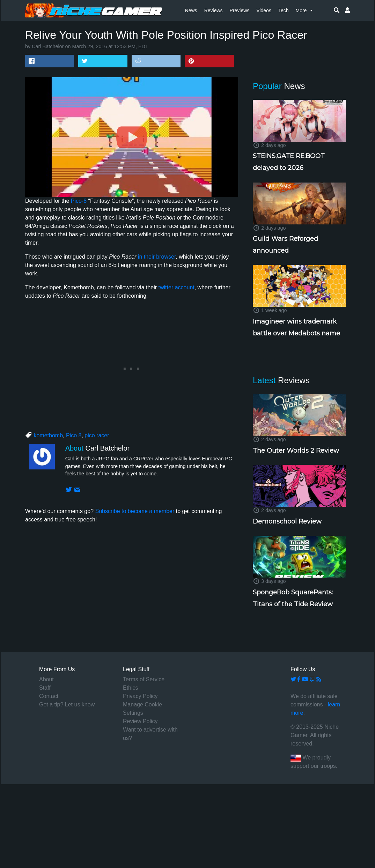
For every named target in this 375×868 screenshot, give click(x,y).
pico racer (97, 435)
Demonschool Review (287, 521)
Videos (264, 10)
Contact (49, 696)
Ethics (131, 688)
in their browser (157, 257)
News (191, 10)
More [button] (304, 10)
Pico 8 (74, 435)
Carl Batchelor (48, 46)
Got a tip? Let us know (67, 704)
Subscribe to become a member (135, 511)
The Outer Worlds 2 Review (296, 451)
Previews (240, 10)
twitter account (177, 287)
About (46, 679)
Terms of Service (144, 679)
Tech (284, 10)
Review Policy (140, 721)
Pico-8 (79, 201)
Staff (45, 688)
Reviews (214, 10)
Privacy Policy (140, 696)
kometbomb (48, 435)
